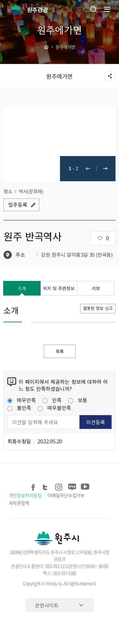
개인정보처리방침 (25, 495)
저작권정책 (19, 503)
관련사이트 (47, 605)
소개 (22, 288)
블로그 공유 (72, 486)
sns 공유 (110, 76)
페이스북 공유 (34, 486)
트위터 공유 (46, 486)
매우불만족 (54, 408)
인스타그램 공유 (59, 486)
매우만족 (22, 400)
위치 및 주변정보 (59, 288)
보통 (78, 400)
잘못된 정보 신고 (98, 308)
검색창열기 (94, 9)
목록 (60, 351)
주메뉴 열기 (107, 9)
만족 (52, 400)
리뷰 (96, 288)
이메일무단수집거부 (66, 495)
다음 (105, 169)
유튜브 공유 (85, 486)
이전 (88, 169)
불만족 (19, 408)
